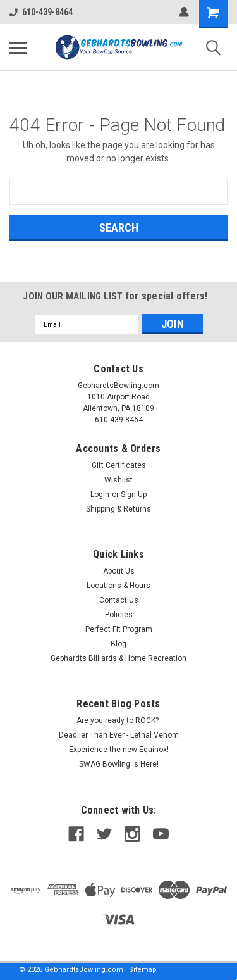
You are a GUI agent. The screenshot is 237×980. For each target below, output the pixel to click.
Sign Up (134, 494)
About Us (119, 571)
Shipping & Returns (118, 509)
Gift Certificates (119, 465)
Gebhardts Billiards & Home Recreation (118, 658)
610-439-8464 (41, 12)
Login (100, 494)
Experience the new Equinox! (119, 750)
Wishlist (118, 480)
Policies (119, 615)
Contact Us (119, 600)
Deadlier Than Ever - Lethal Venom (119, 735)
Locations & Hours (118, 586)
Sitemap (143, 970)
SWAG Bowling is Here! (119, 764)
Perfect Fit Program (119, 629)
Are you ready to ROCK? (118, 720)
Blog (118, 644)
